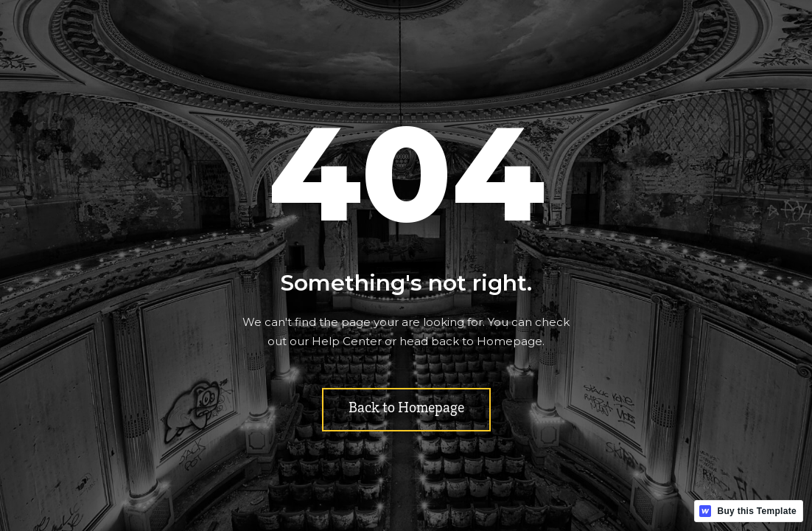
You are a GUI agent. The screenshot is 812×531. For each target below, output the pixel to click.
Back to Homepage (406, 409)
